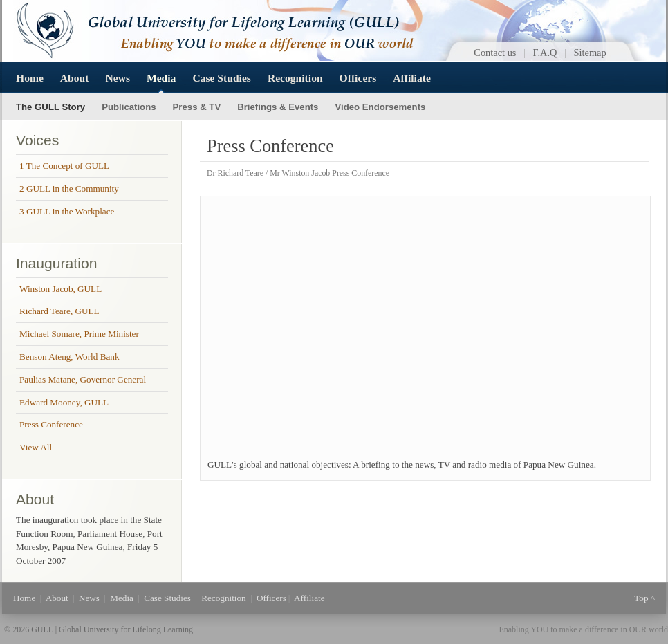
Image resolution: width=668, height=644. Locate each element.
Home (30, 78)
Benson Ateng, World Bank (69, 357)
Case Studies (221, 78)
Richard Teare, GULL (59, 311)
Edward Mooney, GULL (64, 402)
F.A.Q (545, 53)
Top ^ (644, 598)
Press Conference (51, 424)
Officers (358, 78)
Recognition (295, 78)
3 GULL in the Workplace (67, 211)
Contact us (495, 53)
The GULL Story (50, 107)
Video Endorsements (380, 107)
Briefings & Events (278, 107)
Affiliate (412, 78)
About (75, 78)
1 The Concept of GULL (64, 166)
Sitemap (590, 53)
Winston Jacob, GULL (61, 289)
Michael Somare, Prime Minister (79, 334)
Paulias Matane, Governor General (83, 379)
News (118, 78)
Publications (129, 107)
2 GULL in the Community (69, 188)
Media (161, 78)
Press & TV (197, 107)
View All (36, 447)
